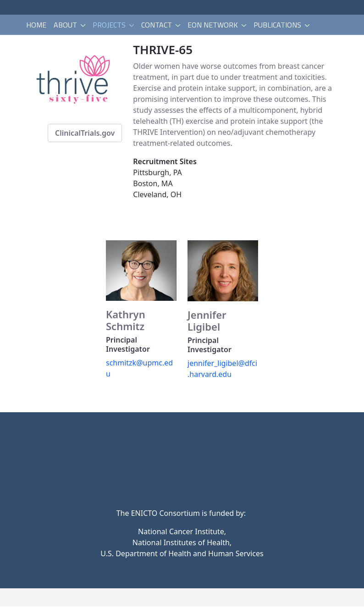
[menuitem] (36, 25)
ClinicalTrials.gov (85, 133)
